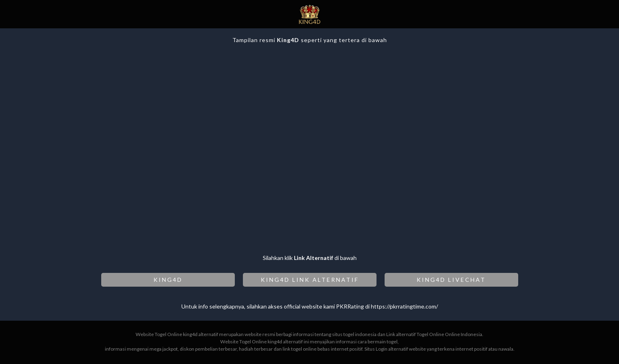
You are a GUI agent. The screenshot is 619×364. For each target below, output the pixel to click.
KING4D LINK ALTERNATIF (310, 280)
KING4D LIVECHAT (451, 280)
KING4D (168, 280)
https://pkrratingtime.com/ (404, 306)
